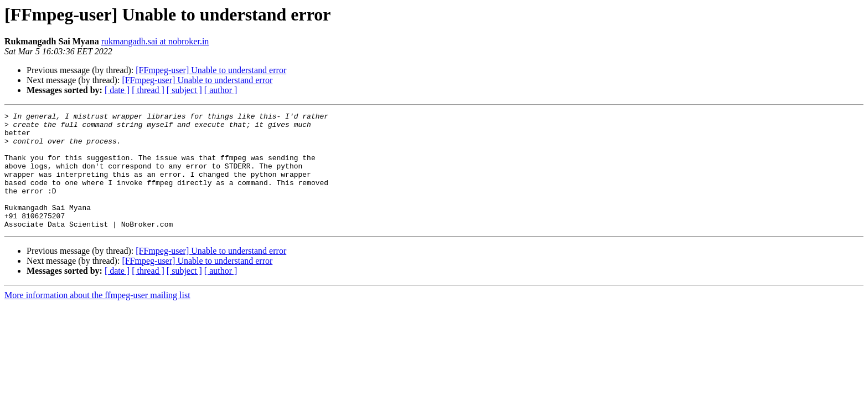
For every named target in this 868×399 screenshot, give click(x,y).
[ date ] (117, 90)
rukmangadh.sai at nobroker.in (155, 41)
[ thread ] (148, 90)
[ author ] (221, 90)
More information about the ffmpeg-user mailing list (97, 318)
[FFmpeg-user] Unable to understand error (211, 70)
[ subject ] (184, 90)
